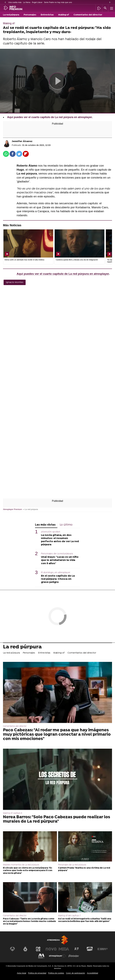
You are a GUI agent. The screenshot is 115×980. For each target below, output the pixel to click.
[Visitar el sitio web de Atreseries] (77, 949)
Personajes (30, 15)
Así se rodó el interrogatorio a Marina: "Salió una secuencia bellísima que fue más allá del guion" (85, 920)
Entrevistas (47, 15)
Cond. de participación (75, 973)
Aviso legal (22, 973)
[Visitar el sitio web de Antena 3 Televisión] (12, 949)
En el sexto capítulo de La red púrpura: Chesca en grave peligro (58, 579)
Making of (64, 15)
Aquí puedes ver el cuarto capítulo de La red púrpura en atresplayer (49, 117)
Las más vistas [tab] (45, 525)
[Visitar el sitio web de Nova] (51, 949)
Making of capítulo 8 (13, 813)
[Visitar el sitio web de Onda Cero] (90, 949)
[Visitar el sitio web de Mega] (64, 949)
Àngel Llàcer (37, 2)
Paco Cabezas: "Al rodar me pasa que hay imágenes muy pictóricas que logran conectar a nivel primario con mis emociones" (57, 735)
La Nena (27, 2)
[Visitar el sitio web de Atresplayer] (57, 956)
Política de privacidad (37, 973)
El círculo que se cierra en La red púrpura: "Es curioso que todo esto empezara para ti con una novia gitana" (28, 871)
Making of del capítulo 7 (69, 916)
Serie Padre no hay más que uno (58, 2)
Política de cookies (56, 973)
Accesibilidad (92, 973)
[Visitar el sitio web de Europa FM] (103, 949)
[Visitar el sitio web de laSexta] (25, 949)
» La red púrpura (30, 509)
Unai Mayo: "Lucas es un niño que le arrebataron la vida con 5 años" (60, 560)
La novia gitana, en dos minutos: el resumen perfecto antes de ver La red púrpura (60, 540)
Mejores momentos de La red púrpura (21, 865)
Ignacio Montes (15, 282)
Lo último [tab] (66, 525)
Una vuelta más (15, 2)
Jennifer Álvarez (22, 141)
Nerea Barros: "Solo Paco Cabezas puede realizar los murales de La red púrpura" (57, 819)
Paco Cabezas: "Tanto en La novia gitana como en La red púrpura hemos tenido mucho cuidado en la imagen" (29, 921)
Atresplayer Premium (13, 509)
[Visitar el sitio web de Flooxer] (74, 956)
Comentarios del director (88, 15)
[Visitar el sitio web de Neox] (38, 949)
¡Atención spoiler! (51, 532)
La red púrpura (11, 15)
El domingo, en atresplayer (56, 573)
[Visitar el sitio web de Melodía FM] (41, 956)
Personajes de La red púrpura (57, 554)
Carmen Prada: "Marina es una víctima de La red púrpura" (84, 869)
